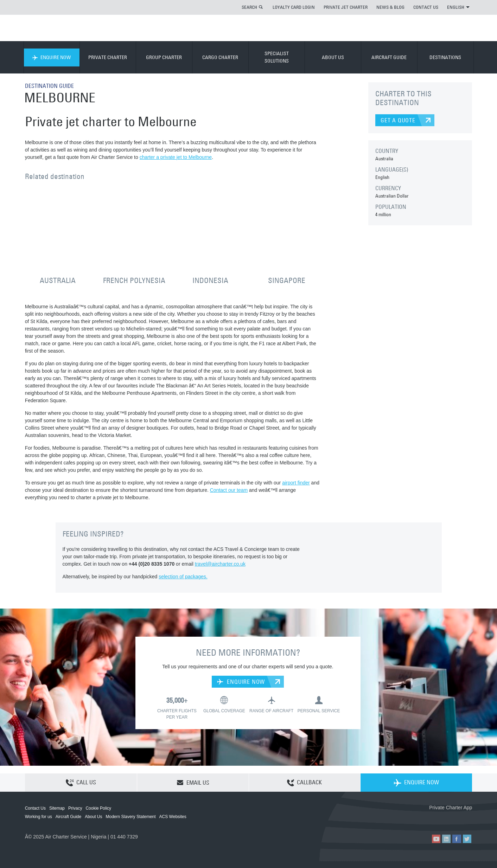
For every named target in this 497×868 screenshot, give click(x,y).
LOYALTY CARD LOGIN (294, 7)
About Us (93, 817)
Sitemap (57, 808)
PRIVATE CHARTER (108, 57)
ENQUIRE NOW (52, 57)
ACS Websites (173, 817)
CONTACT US (426, 7)
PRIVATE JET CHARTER (346, 7)
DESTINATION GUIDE (49, 86)
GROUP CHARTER (164, 57)
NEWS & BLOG (390, 7)
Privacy (75, 808)
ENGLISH (458, 7)
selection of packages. (183, 577)
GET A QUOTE (398, 120)
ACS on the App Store (425, 819)
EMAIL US (193, 783)
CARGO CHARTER (220, 57)
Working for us (39, 817)
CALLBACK (304, 783)
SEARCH (249, 7)
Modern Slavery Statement (131, 817)
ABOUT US (333, 57)
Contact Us (35, 808)
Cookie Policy (98, 808)
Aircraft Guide (68, 817)
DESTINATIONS (445, 57)
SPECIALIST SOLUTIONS (277, 57)
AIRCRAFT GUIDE (389, 57)
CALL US (81, 783)
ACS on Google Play (457, 819)
